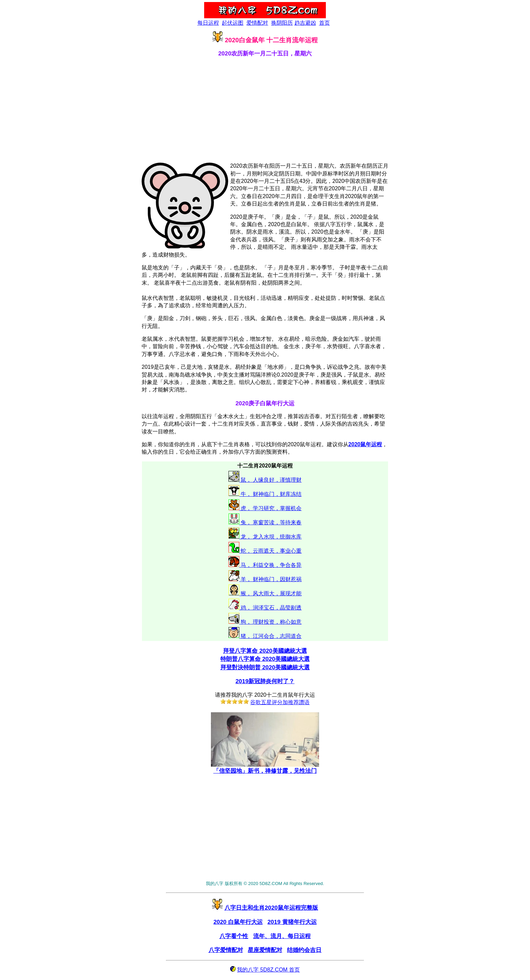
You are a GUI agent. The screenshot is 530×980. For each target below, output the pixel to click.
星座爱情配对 (265, 950)
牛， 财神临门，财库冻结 (271, 494)
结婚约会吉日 (304, 950)
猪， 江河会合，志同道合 (271, 636)
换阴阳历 (282, 23)
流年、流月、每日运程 (282, 936)
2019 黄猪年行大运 (292, 922)
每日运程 (208, 23)
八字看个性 (234, 936)
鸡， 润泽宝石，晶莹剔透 (271, 608)
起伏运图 (233, 23)
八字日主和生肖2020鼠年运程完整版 (271, 908)
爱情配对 (257, 23)
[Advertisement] (265, 110)
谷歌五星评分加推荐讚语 (280, 702)
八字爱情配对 (226, 950)
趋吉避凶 (305, 23)
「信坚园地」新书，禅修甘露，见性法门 (265, 768)
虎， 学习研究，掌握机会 (271, 508)
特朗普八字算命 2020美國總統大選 (265, 659)
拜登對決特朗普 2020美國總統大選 (265, 667)
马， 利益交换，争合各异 (271, 565)
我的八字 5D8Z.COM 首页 (268, 970)
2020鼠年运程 (365, 444)
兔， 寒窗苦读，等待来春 (271, 522)
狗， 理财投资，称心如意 (271, 622)
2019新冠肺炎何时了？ (265, 681)
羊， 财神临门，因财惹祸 (271, 579)
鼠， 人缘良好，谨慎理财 (271, 480)
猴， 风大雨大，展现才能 (271, 593)
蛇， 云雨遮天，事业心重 (271, 551)
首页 (324, 23)
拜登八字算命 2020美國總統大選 (265, 651)
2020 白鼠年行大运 (238, 922)
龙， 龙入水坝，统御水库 (271, 537)
